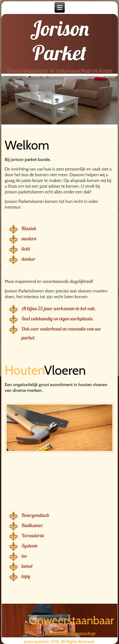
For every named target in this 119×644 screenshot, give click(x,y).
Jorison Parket (60, 40)
